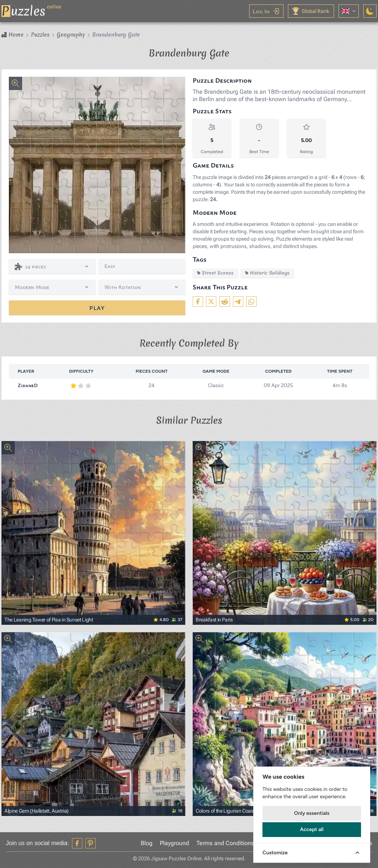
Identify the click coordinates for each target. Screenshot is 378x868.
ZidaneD (28, 385)
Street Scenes (215, 273)
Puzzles (40, 35)
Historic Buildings (267, 273)
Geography (71, 35)
